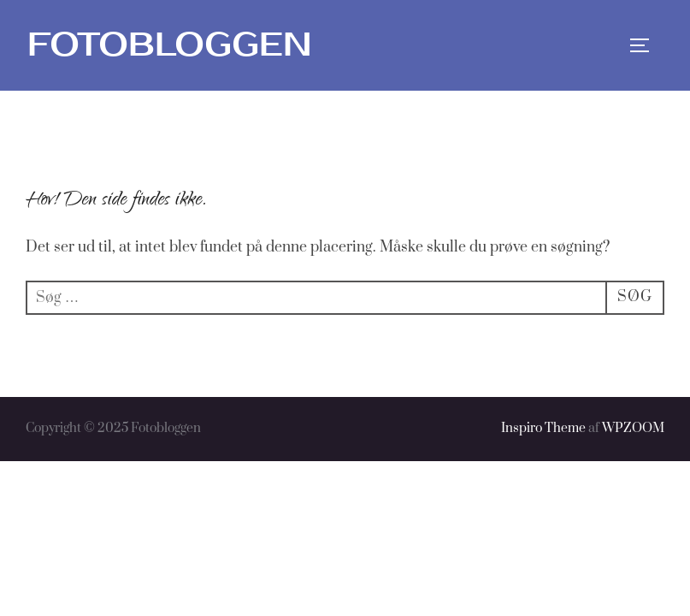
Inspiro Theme (543, 428)
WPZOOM (633, 428)
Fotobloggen (170, 45)
